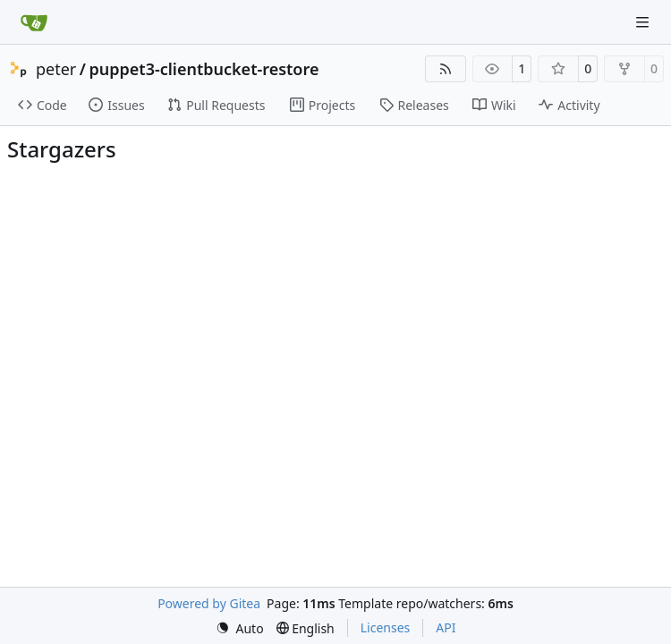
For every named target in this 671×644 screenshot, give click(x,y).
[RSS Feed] (446, 69)
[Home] (34, 22)
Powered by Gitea (209, 603)
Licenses (386, 627)
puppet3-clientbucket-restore (204, 69)
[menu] (240, 628)
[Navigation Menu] (644, 22)
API (446, 627)
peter (56, 69)
